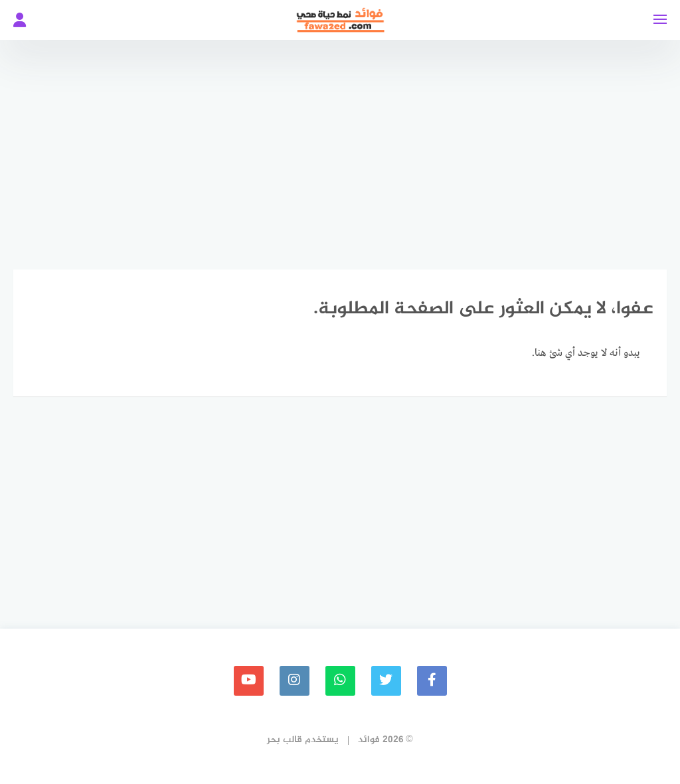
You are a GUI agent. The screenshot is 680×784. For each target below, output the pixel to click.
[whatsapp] (340, 681)
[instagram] (295, 681)
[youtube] (249, 681)
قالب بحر (285, 740)
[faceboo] (432, 681)
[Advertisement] (340, 146)
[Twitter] (386, 681)
